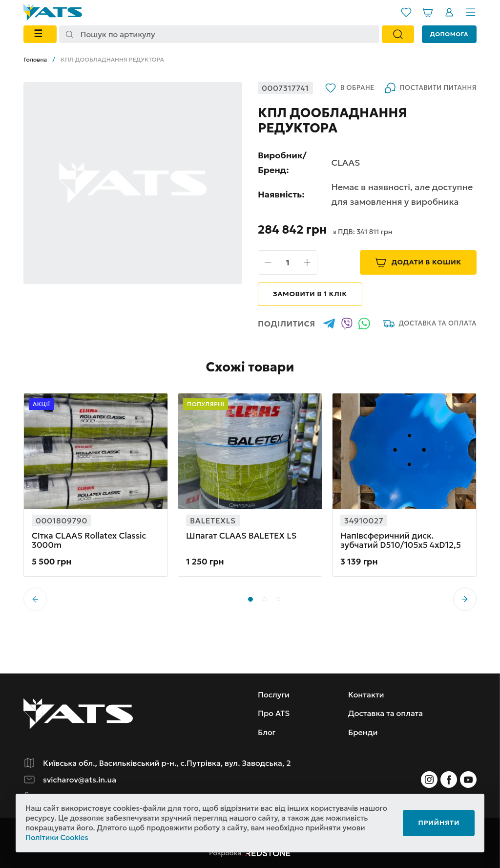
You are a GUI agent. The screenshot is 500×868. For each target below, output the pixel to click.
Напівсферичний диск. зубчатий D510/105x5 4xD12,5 (401, 541)
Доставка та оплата (430, 324)
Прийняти (439, 823)
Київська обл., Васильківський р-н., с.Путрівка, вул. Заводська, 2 (167, 763)
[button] (465, 599)
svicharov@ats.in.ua (80, 780)
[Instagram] (429, 780)
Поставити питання (430, 88)
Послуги (274, 694)
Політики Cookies (57, 837)
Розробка (250, 853)
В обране (350, 88)
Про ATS (274, 713)
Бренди (363, 732)
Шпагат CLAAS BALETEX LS (241, 536)
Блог (267, 732)
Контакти (366, 694)
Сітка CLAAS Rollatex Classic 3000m (89, 541)
